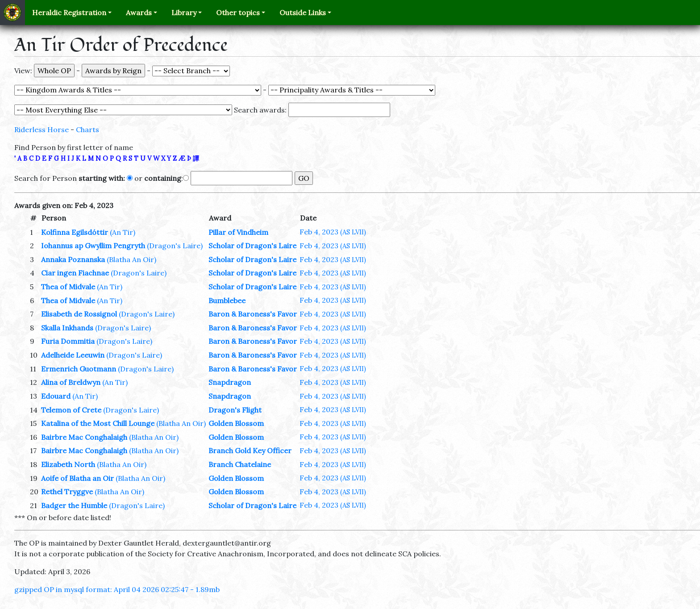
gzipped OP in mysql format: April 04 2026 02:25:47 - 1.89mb (117, 589)
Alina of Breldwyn (71, 382)
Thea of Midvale (68, 287)
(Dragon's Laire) (175, 246)
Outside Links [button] (303, 13)
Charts (87, 129)
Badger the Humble (74, 505)
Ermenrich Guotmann (79, 369)
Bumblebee (227, 300)
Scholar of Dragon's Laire (252, 246)
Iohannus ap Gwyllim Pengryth (93, 246)
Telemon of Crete (71, 410)
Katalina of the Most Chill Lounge (98, 423)
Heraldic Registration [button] (69, 13)
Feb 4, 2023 (333, 232)
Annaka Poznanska (73, 259)
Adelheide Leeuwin (73, 355)
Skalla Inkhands (67, 328)
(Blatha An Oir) (131, 259)
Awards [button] (139, 13)
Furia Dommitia (68, 341)
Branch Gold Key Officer (250, 450)
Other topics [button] (238, 13)
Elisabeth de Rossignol (79, 314)
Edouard (56, 396)
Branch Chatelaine (240, 464)
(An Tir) (123, 232)
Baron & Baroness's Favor (253, 314)
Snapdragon (230, 382)
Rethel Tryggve (67, 492)
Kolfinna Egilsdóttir (75, 232)
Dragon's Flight (235, 410)
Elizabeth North (68, 464)
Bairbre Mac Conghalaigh (84, 437)
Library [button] (184, 13)
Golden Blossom (236, 423)
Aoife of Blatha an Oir (77, 478)
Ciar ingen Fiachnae (75, 273)
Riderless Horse (42, 129)
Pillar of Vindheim (238, 232)
